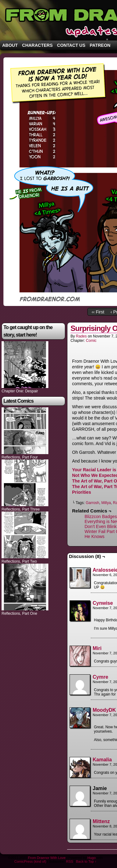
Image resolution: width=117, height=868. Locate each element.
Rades (81, 336)
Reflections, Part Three (21, 509)
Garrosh (93, 503)
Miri (97, 648)
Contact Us (71, 45)
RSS (70, 861)
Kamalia (102, 760)
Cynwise (103, 603)
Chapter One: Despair (20, 391)
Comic (91, 341)
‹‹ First (98, 312)
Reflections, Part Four (20, 457)
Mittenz (101, 821)
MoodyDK (104, 710)
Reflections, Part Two (19, 561)
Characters (37, 45)
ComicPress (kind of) (30, 861)
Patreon (100, 45)
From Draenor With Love (47, 858)
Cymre (100, 677)
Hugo (91, 858)
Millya (106, 503)
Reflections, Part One (19, 613)
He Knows (95, 536)
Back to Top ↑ (86, 861)
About (10, 45)
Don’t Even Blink (101, 526)
